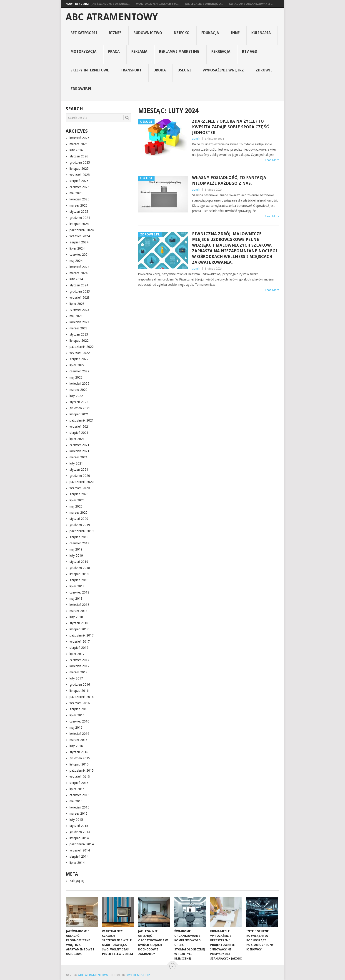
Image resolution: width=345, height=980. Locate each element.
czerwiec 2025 (79, 187)
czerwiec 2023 (79, 310)
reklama (139, 52)
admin (196, 139)
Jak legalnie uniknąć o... (204, 4)
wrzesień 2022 (80, 353)
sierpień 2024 (79, 242)
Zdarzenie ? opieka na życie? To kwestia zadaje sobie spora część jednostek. (231, 127)
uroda (160, 70)
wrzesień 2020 (80, 488)
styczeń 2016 (79, 752)
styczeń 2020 (79, 519)
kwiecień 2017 (79, 666)
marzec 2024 (79, 273)
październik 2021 (82, 420)
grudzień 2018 (80, 568)
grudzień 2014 (80, 832)
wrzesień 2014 (80, 850)
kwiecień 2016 (79, 734)
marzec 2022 (79, 390)
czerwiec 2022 (79, 371)
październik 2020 (82, 482)
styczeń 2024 (79, 285)
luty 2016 (76, 746)
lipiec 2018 (77, 586)
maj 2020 (76, 506)
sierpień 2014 (79, 856)
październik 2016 (82, 697)
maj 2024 (76, 261)
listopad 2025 (79, 169)
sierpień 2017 (79, 648)
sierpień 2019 (79, 537)
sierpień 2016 (79, 709)
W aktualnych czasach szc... (158, 4)
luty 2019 (76, 556)
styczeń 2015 (79, 826)
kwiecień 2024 (79, 267)
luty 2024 (76, 279)
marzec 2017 (79, 672)
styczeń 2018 (79, 623)
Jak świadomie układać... (111, 4)
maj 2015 (76, 801)
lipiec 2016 (77, 715)
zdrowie (264, 70)
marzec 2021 (79, 457)
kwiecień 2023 (79, 322)
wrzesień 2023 (80, 298)
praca (114, 52)
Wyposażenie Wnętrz (223, 70)
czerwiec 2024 (79, 255)
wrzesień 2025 (80, 175)
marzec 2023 (79, 328)
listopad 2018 (79, 574)
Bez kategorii (84, 33)
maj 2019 (76, 549)
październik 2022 (82, 347)
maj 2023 (76, 316)
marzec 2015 (79, 813)
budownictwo (148, 33)
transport (131, 70)
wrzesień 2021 (80, 427)
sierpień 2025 (79, 181)
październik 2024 (82, 230)
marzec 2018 (79, 611)
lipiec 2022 (77, 365)
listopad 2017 (79, 629)
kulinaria (261, 33)
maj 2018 (76, 599)
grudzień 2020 (80, 476)
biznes (115, 33)
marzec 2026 (79, 144)
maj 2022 (76, 377)
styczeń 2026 (79, 156)
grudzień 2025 (80, 162)
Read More (272, 160)
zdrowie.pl (81, 89)
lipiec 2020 (77, 500)
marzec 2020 (79, 513)
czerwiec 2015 (79, 795)
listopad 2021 (79, 414)
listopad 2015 (79, 764)
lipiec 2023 (77, 304)
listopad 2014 (79, 838)
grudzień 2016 (80, 684)
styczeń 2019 (79, 562)
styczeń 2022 (79, 402)
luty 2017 (76, 678)
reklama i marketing (179, 52)
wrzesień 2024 (80, 236)
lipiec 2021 (77, 439)
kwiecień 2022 (79, 384)
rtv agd (250, 52)
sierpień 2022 (79, 359)
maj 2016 (76, 727)
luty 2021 (76, 463)
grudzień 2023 (80, 291)
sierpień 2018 (79, 580)
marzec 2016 (79, 740)
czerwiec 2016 (79, 721)
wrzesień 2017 (80, 642)
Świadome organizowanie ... (251, 4)
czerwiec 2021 (79, 445)
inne (235, 33)
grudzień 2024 (80, 218)
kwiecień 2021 (79, 451)
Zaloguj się (77, 881)
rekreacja (221, 52)
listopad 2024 (79, 224)
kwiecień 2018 (79, 605)
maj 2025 (76, 193)
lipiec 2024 (77, 248)
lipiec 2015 (77, 789)
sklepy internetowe (90, 70)
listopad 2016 (79, 691)
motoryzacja (83, 52)
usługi (184, 70)
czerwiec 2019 (79, 543)
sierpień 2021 (79, 433)
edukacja (210, 33)
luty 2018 (76, 617)
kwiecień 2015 (79, 807)
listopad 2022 (79, 341)
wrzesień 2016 (80, 703)
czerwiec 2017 (79, 660)
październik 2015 (82, 770)
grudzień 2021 (80, 408)
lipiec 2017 (77, 654)
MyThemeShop (138, 975)
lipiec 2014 (77, 863)
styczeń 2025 (79, 212)
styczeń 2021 (79, 470)
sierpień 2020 (79, 494)
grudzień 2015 (80, 758)
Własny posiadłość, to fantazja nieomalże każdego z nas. (229, 180)
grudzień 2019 (80, 525)
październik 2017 (82, 635)
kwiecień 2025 (79, 199)
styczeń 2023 (79, 334)
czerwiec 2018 (79, 592)
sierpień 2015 (79, 783)
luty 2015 (76, 820)
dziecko (182, 33)
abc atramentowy (112, 17)
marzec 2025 (79, 205)
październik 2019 (82, 531)
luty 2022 (76, 396)
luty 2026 (76, 150)
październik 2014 (82, 844)
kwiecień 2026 (79, 138)
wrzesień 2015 (80, 777)
